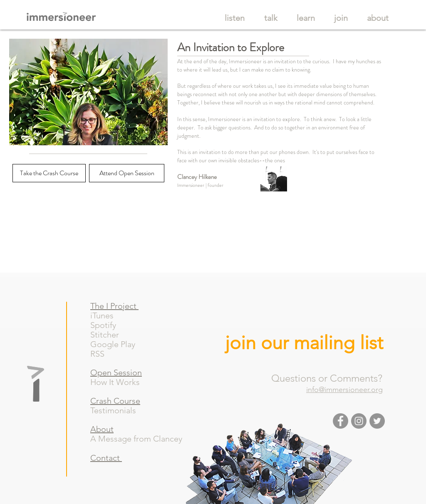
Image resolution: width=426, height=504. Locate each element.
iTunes (103, 315)
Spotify (108, 325)
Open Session (116, 372)
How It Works (115, 382)
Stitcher (109, 335)
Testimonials (113, 410)
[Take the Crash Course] (49, 173)
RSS (100, 354)
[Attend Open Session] (127, 173)
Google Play (117, 344)
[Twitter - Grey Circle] (377, 421)
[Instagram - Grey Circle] (359, 421)
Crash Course (115, 401)
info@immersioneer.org (344, 390)
